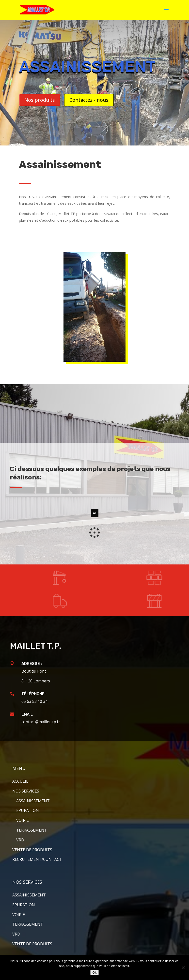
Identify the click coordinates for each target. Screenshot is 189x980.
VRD (20, 840)
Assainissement (29, 895)
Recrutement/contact (37, 859)
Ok (94, 973)
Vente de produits (32, 850)
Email (27, 714)
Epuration (28, 810)
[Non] (183, 967)
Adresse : (32, 664)
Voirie (23, 820)
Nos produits (40, 100)
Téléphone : (34, 694)
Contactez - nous (89, 100)
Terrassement (32, 830)
